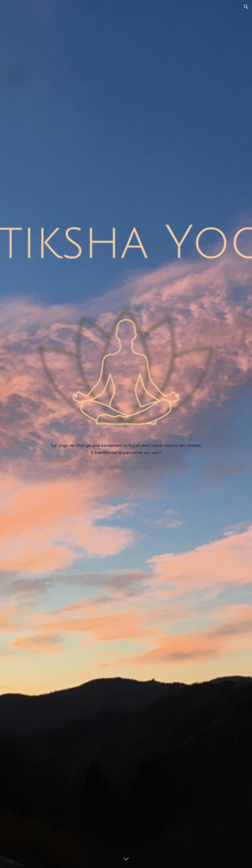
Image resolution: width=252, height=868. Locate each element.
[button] (246, 7)
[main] (126, 434)
